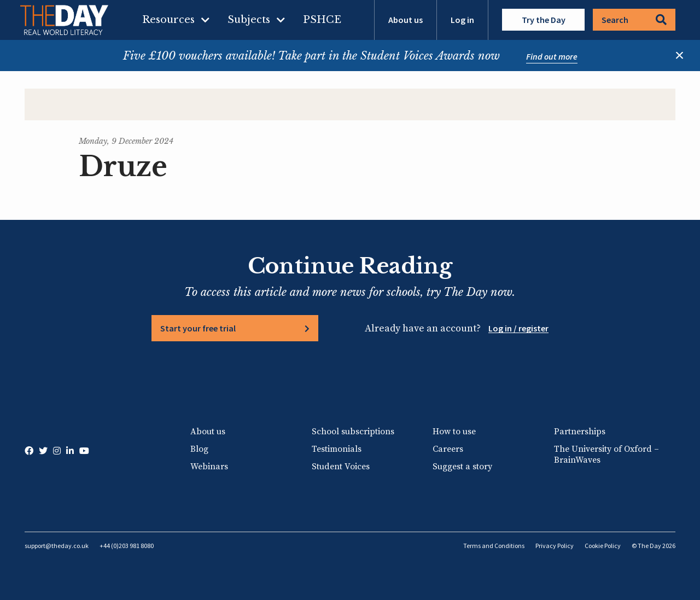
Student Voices (341, 467)
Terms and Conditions (494, 546)
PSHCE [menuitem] (322, 20)
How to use (454, 432)
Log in (462, 20)
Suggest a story (462, 467)
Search (634, 20)
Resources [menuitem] (168, 20)
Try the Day (544, 20)
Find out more (552, 56)
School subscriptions (353, 432)
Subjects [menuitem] (249, 20)
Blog (199, 449)
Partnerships (580, 432)
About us (406, 20)
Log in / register (518, 328)
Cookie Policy (603, 546)
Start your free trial (198, 328)
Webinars (209, 467)
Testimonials (337, 449)
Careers (448, 449)
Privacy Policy (555, 546)
